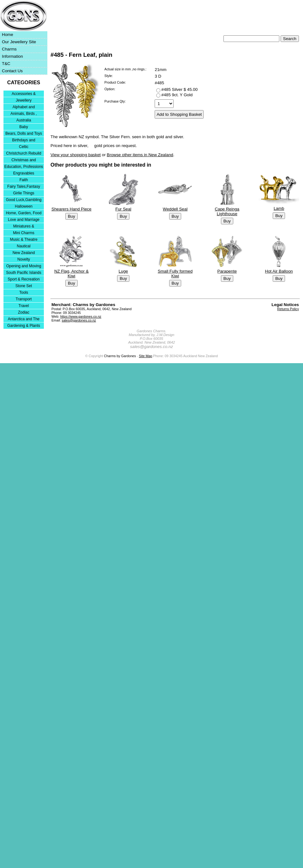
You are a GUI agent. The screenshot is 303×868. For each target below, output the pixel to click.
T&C (6, 64)
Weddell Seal (175, 209)
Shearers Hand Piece (71, 209)
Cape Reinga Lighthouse (227, 211)
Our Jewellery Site (19, 42)
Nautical (24, 246)
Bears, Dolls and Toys (24, 133)
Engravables (24, 173)
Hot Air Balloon (279, 271)
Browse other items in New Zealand (140, 155)
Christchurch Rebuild (24, 153)
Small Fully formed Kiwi (175, 273)
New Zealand (24, 253)
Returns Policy (288, 309)
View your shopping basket (76, 155)
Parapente (227, 271)
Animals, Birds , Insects (24, 114)
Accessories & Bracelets (24, 94)
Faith (24, 180)
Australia (24, 120)
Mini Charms (24, 233)
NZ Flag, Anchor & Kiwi (71, 273)
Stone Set (24, 286)
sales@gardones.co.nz (79, 320)
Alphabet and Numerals (24, 107)
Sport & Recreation (24, 279)
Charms (9, 49)
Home (8, 35)
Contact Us (12, 71)
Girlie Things (24, 193)
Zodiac (24, 312)
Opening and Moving (24, 266)
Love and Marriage (24, 220)
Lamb (279, 208)
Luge (123, 271)
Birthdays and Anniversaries (24, 141)
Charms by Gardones (120, 356)
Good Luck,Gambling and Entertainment (24, 200)
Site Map (146, 356)
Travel (24, 306)
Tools (24, 292)
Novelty (24, 259)
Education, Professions (24, 167)
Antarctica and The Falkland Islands (24, 319)
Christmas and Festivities (24, 160)
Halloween (24, 206)
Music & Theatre (24, 239)
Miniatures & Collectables (24, 227)
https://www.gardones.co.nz (81, 316)
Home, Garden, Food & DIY (24, 213)
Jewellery (24, 100)
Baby (24, 127)
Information (12, 56)
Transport (24, 299)
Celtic (24, 147)
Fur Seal (123, 209)
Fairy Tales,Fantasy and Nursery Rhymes (24, 187)
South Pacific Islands (24, 273)
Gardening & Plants (24, 326)
